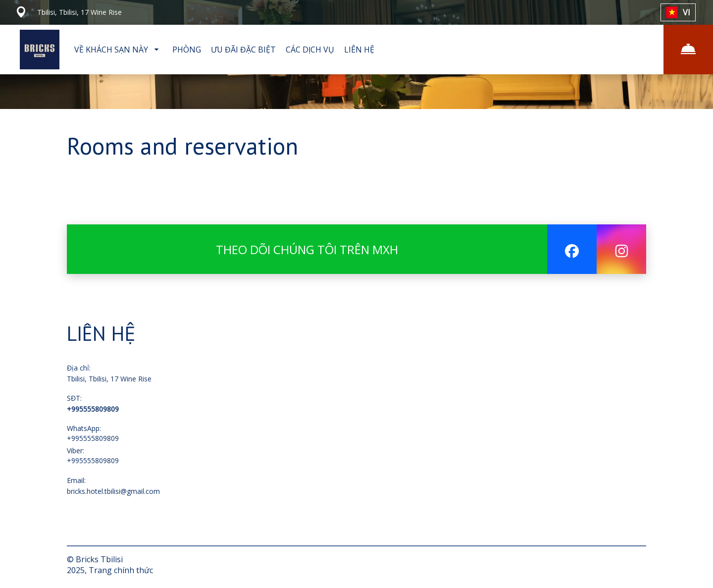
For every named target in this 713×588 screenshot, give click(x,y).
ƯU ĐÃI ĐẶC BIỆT (243, 50)
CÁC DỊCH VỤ (310, 50)
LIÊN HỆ (359, 50)
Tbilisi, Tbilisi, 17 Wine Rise (109, 379)
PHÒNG (187, 50)
